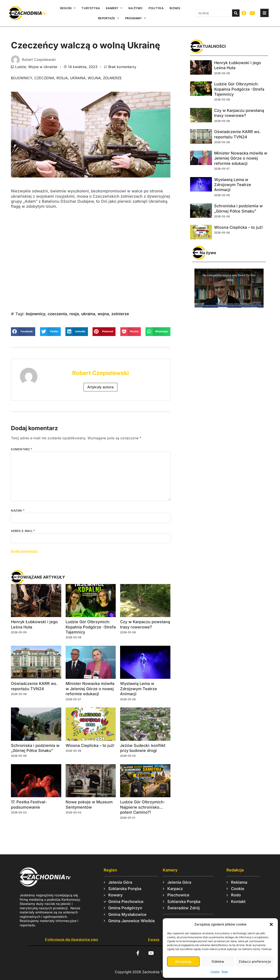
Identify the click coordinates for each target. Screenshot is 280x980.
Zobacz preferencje (255, 962)
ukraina (78, 78)
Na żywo (135, 8)
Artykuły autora (101, 387)
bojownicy (22, 78)
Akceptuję (183, 962)
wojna (94, 78)
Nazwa (18, 510)
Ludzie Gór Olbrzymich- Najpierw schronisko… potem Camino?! (143, 807)
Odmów (218, 962)
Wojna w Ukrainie (43, 67)
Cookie (215, 972)
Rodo (225, 972)
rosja (62, 78)
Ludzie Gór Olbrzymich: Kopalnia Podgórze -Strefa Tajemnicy (91, 627)
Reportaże (108, 18)
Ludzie (21, 67)
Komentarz (22, 449)
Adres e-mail (23, 531)
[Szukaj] (236, 13)
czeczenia (44, 78)
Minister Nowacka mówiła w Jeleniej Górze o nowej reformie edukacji (90, 689)
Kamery (114, 8)
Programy (136, 18)
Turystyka (91, 8)
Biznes (175, 8)
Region (68, 8)
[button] (271, 924)
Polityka (156, 8)
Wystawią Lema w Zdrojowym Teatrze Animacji (139, 689)
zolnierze (112, 78)
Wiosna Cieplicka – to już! (90, 745)
